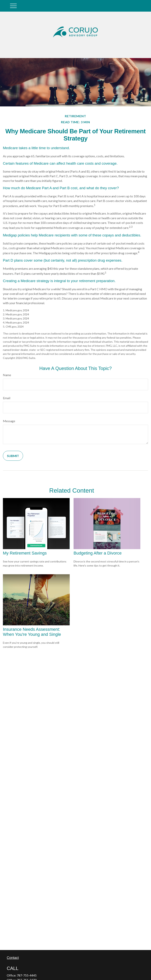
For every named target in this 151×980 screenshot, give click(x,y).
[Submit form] (13, 456)
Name (7, 375)
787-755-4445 (27, 975)
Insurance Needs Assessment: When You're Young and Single (32, 632)
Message (9, 421)
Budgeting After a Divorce (98, 553)
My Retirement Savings (25, 553)
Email (7, 398)
